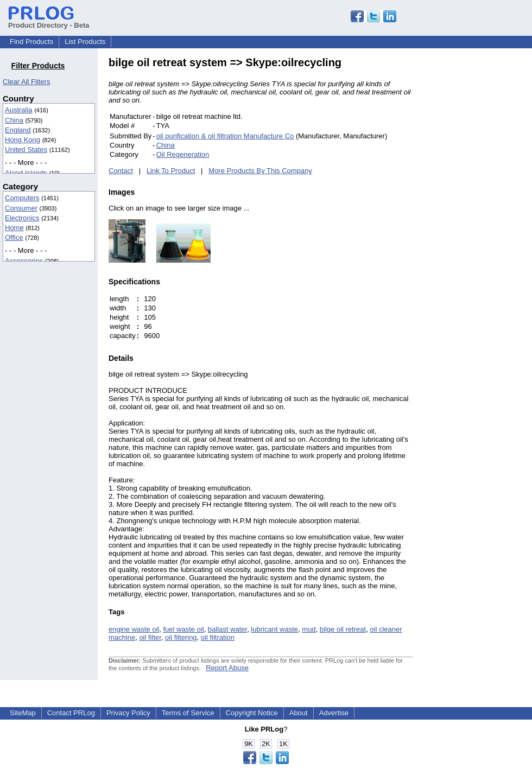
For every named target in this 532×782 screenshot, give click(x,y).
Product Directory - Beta (49, 21)
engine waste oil (134, 629)
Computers (22, 198)
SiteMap (23, 713)
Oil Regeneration (183, 154)
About (299, 713)
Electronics (22, 218)
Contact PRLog (71, 713)
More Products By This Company (260, 171)
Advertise (334, 713)
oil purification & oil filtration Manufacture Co (225, 136)
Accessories (24, 261)
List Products (85, 42)
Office (14, 237)
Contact (121, 171)
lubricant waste (274, 629)
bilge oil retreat (343, 629)
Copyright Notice (252, 713)
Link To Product (171, 171)
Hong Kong (23, 140)
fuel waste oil (183, 629)
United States (26, 150)
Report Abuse (227, 668)
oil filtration (218, 637)
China (14, 120)
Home (14, 228)
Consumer (21, 208)
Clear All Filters (26, 82)
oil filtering (181, 637)
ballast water (227, 629)
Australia (19, 110)
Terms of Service (188, 713)
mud (309, 629)
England (18, 130)
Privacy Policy (128, 713)
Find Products (31, 42)
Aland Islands (26, 173)
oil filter (150, 637)
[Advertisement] (486, 219)
